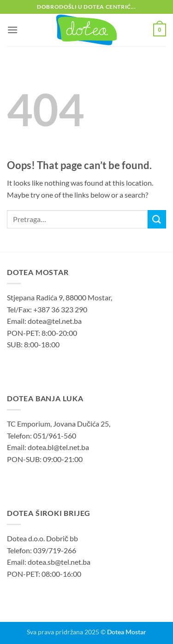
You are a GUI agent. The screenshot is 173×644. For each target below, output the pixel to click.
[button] (12, 30)
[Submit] (157, 219)
